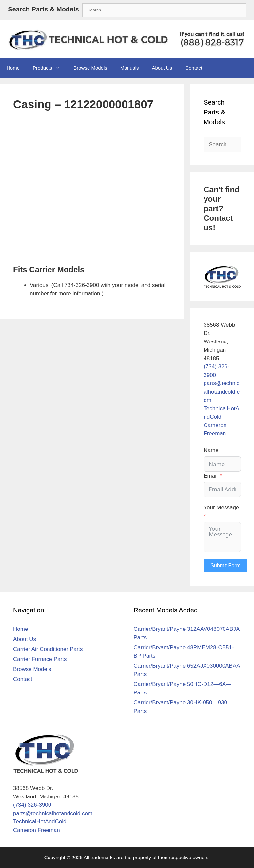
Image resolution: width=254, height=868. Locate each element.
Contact (194, 68)
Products (50, 68)
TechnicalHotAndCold (40, 822)
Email (211, 476)
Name (211, 450)
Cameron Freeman (37, 830)
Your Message (221, 508)
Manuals (130, 68)
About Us (162, 68)
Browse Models (90, 68)
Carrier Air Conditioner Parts (48, 649)
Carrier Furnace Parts (40, 659)
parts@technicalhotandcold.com (222, 392)
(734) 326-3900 (32, 805)
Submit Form (225, 565)
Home (13, 68)
